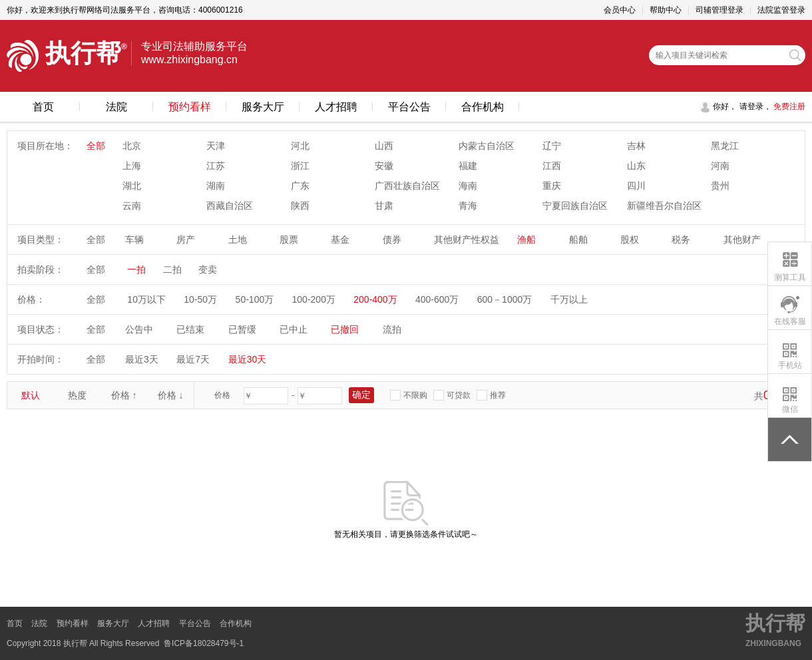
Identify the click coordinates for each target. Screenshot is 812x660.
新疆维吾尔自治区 (664, 206)
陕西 (300, 206)
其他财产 (742, 240)
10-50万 (200, 299)
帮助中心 (666, 10)
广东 (300, 186)
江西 (552, 166)
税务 (681, 240)
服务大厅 (263, 107)
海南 (468, 186)
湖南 (216, 186)
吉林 (636, 146)
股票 (289, 240)
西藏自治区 (230, 206)
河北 (300, 146)
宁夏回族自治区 (575, 206)
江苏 (216, 166)
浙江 (300, 166)
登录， (759, 106)
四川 (636, 186)
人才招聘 (336, 107)
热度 (77, 395)
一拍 (136, 269)
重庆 (552, 186)
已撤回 (345, 329)
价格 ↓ (171, 395)
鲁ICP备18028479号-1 (204, 643)
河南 (720, 166)
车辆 (134, 240)
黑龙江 (725, 146)
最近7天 (193, 359)
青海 (468, 206)
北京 (132, 146)
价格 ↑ (124, 395)
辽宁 (552, 146)
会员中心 (620, 10)
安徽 (384, 166)
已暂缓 (242, 329)
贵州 (720, 186)
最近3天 (142, 359)
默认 (31, 395)
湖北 (132, 186)
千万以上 (569, 299)
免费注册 (788, 106)
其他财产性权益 (467, 240)
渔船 (526, 240)
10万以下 (146, 299)
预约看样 (190, 107)
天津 (216, 146)
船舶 (578, 240)
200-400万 (375, 299)
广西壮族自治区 (407, 186)
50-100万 (255, 299)
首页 (43, 107)
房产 (186, 240)
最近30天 (248, 359)
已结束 (190, 329)
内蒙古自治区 (487, 146)
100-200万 (314, 299)
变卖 (208, 269)
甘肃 (384, 206)
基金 (340, 240)
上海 (132, 166)
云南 (132, 206)
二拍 (172, 269)
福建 (468, 166)
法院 (116, 107)
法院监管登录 (781, 10)
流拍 (392, 329)
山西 (384, 146)
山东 (636, 166)
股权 (630, 240)
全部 (96, 146)
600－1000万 (505, 299)
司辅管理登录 (719, 10)
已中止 (294, 329)
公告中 (139, 329)
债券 (392, 240)
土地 (238, 240)
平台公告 (409, 107)
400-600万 (437, 299)
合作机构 (483, 107)
